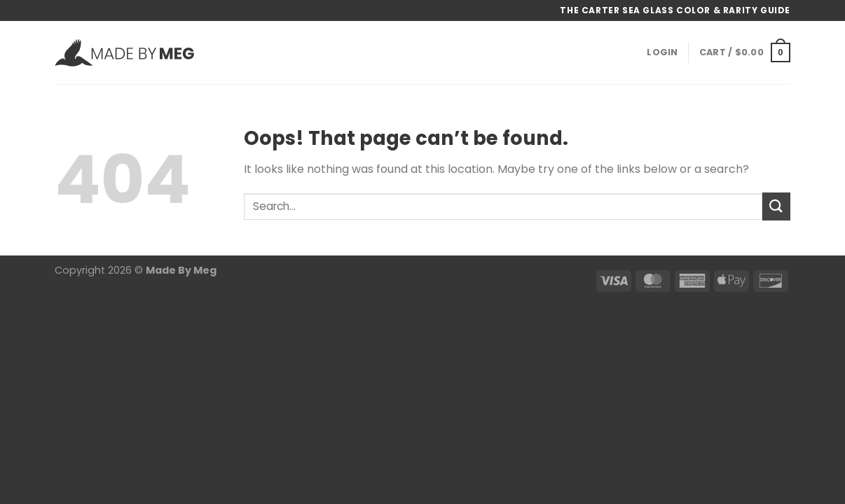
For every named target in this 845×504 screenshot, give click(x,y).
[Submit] (776, 206)
